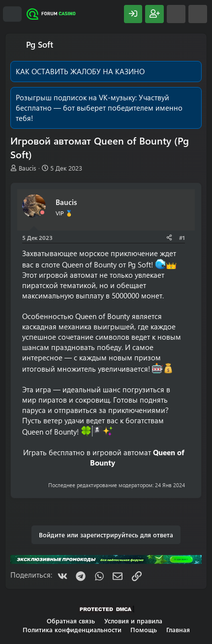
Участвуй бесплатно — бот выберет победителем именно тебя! (99, 108)
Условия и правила (133, 621)
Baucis (28, 168)
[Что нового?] (176, 14)
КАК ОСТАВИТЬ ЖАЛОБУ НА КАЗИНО (80, 71)
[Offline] (42, 213)
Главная (178, 629)
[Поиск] (198, 14)
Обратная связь (71, 621)
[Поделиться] (169, 238)
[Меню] (12, 14)
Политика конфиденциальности (72, 629)
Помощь (144, 629)
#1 (182, 237)
